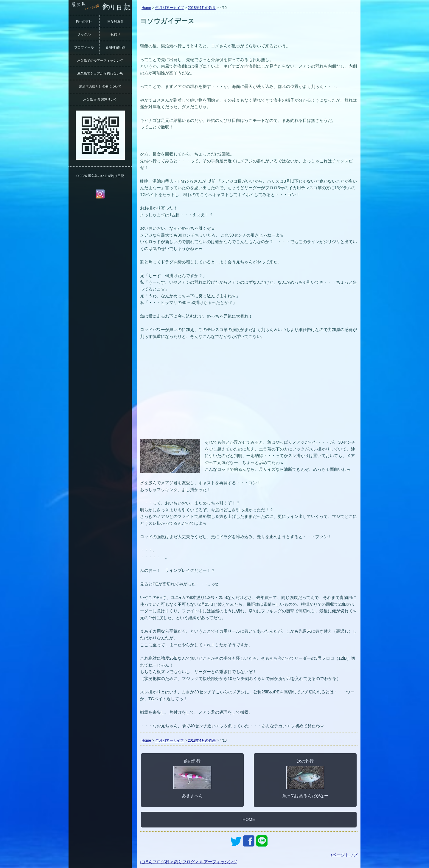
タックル (84, 34)
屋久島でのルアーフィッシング (100, 60)
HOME (249, 819)
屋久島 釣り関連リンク (100, 100)
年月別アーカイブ (170, 8)
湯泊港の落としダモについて (100, 86)
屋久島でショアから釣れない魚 (100, 73)
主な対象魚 (115, 21)
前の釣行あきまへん (192, 778)
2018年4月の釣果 (202, 8)
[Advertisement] (249, 393)
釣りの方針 (84, 21)
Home (146, 8)
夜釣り (115, 34)
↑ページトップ (344, 855)
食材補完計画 (116, 47)
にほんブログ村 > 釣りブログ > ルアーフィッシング (189, 862)
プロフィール (84, 47)
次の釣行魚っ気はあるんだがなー (305, 778)
